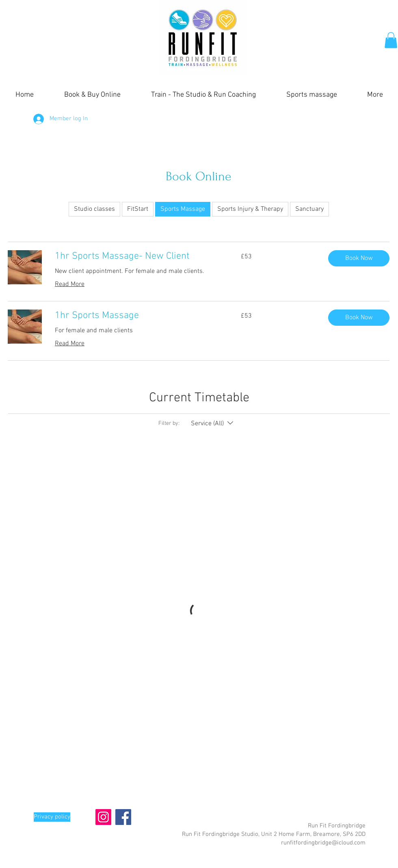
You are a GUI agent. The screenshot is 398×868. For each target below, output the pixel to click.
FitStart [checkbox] (138, 209)
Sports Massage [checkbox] (183, 209)
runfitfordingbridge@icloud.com (323, 843)
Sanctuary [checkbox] (309, 209)
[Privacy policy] (52, 817)
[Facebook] (123, 817)
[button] (391, 40)
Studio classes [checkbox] (94, 209)
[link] (138, 257)
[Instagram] (103, 817)
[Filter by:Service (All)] (213, 424)
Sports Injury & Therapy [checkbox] (250, 209)
